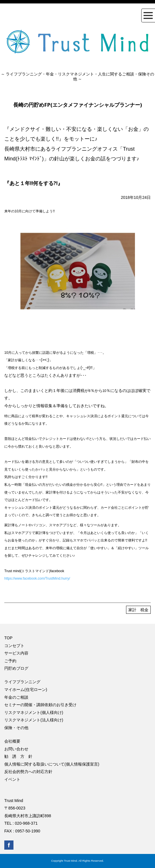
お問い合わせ (16, 749)
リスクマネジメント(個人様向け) (34, 712)
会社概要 (12, 741)
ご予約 (10, 661)
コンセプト (14, 646)
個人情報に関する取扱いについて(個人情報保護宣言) (52, 764)
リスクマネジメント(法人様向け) (34, 720)
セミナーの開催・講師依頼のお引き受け (40, 705)
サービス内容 (16, 653)
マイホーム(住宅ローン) (26, 690)
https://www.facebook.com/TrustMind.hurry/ (37, 578)
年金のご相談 (16, 697)
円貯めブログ (16, 668)
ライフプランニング (22, 682)
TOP (8, 638)
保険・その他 (16, 728)
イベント (12, 779)
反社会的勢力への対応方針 (28, 772)
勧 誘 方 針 (18, 756)
